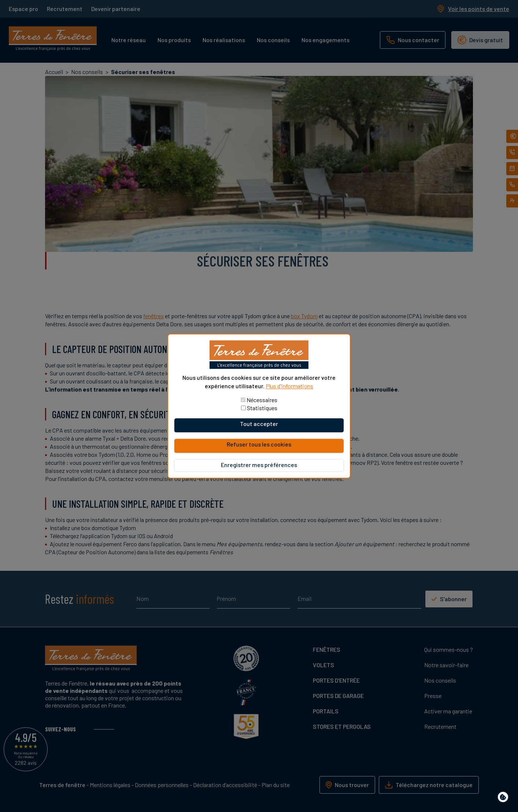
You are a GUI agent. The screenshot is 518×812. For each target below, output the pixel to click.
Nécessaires (262, 400)
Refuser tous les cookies (259, 444)
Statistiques (262, 408)
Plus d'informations (289, 386)
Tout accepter (259, 424)
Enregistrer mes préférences (259, 465)
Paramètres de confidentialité (505, 798)
